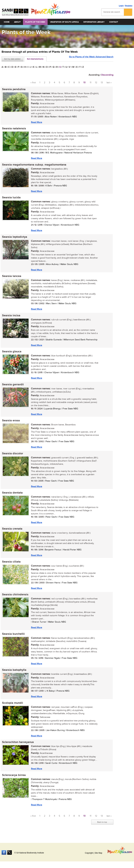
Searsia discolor (12, 456)
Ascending (94, 75)
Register (129, 6)
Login (121, 6)
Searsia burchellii (13, 638)
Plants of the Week (35, 22)
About (17, 22)
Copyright (89, 853)
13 (102, 83)
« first (33, 83)
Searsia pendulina (13, 89)
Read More (36, 122)
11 (91, 83)
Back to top (102, 827)
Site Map (98, 853)
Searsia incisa (11, 317)
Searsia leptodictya (14, 238)
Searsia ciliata (11, 565)
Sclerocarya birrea (13, 780)
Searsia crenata (12, 532)
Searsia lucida (11, 198)
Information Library (94, 22)
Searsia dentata (12, 495)
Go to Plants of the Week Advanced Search (91, 59)
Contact (114, 22)
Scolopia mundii (12, 707)
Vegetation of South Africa (64, 22)
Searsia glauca (11, 353)
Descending (107, 75)
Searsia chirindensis (15, 598)
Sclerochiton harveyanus (17, 747)
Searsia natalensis (14, 129)
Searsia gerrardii (12, 386)
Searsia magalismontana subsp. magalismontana (34, 165)
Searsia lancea (11, 277)
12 (96, 83)
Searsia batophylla (14, 674)
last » (109, 83)
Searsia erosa (10, 423)
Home (7, 22)
